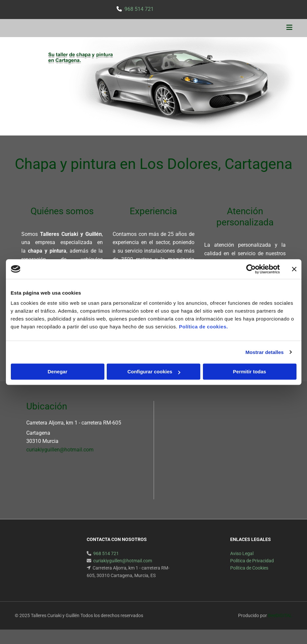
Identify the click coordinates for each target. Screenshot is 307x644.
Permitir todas (250, 372)
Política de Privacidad (252, 561)
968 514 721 (139, 9)
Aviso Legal (242, 553)
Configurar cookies (154, 372)
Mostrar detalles (264, 352)
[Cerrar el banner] (294, 269)
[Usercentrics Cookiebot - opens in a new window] (251, 269)
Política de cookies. (203, 327)
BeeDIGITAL (280, 615)
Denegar (57, 372)
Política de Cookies (249, 568)
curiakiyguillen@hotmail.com (60, 450)
